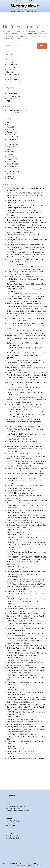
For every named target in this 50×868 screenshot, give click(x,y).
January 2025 (12, 162)
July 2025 (11, 149)
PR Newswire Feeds (15, 82)
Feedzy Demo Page (15, 75)
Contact (10, 72)
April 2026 (11, 127)
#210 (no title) (12, 65)
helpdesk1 (11, 113)
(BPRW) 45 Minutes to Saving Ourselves (22, 200)
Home (9, 77)
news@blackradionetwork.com (16, 820)
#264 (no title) (12, 62)
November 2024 (13, 166)
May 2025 (11, 154)
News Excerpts (13, 79)
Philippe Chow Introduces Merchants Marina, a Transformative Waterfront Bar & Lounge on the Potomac (25, 437)
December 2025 (13, 137)
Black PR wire (12, 94)
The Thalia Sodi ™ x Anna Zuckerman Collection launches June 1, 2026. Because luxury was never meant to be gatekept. (26, 350)
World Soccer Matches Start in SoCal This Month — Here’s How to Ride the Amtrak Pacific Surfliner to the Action (26, 338)
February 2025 (13, 159)
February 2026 (13, 132)
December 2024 (13, 164)
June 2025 (11, 152)
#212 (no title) (12, 67)
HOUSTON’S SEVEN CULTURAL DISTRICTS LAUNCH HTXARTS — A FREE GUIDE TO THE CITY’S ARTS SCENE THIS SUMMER (27, 269)
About (17, 865)
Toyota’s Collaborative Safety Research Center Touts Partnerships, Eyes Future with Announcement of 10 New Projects (27, 464)
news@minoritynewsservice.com (17, 824)
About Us (11, 70)
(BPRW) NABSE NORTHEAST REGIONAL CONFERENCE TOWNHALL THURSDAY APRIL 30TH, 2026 (25, 611)
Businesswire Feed (14, 96)
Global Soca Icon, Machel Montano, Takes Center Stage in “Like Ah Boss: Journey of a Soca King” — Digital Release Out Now (26, 326)
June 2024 (11, 179)
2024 (9, 91)
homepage (32, 34)
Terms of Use (31, 865)
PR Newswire (12, 99)
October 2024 (12, 169)
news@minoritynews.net (14, 822)
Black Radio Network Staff (17, 110)
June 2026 (11, 122)
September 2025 (14, 144)
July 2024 (11, 176)
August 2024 (12, 174)
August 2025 (12, 147)
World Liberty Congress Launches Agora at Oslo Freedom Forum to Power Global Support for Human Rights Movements (25, 444)
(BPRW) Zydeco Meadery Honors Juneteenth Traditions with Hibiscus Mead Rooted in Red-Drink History (26, 225)
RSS (8, 101)
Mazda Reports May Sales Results (20, 454)
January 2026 (12, 135)
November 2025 (13, 139)
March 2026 (12, 130)
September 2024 (14, 171)
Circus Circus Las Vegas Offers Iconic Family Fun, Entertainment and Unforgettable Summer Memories (25, 304)
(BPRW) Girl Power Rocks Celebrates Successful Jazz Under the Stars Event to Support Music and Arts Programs (26, 213)
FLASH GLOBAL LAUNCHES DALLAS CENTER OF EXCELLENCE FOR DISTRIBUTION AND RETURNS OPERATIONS (26, 196)
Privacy (23, 865)
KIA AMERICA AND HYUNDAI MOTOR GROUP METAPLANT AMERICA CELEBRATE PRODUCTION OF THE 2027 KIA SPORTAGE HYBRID (26, 471)
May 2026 (11, 125)
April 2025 (11, 157)
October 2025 (12, 142)
